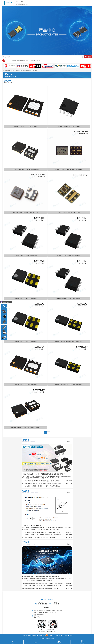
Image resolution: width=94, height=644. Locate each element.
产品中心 (19, 71)
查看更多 (69, 442)
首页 (14, 71)
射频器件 (35, 71)
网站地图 (70, 636)
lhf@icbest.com (41, 617)
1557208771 (40, 615)
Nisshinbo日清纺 (27, 71)
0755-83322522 (43, 604)
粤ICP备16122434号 (62, 636)
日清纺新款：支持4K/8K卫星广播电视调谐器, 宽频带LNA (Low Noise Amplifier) (27, 61)
